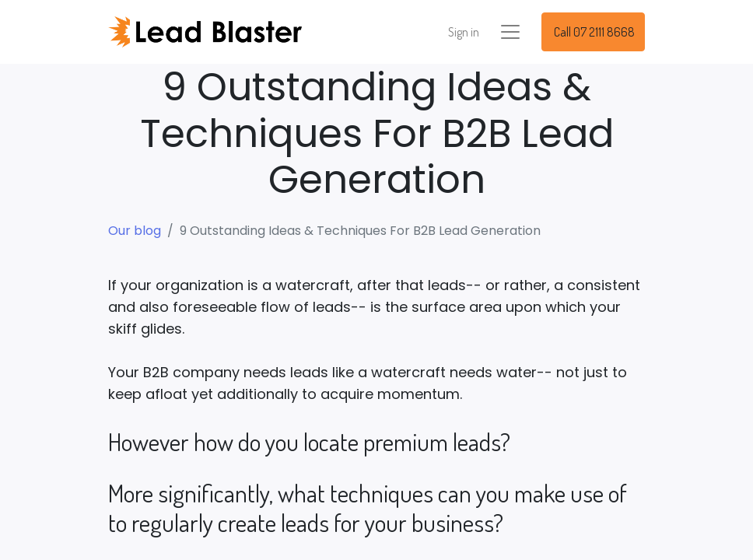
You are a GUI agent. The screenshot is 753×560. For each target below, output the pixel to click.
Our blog (135, 231)
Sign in (464, 32)
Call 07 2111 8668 (593, 32)
